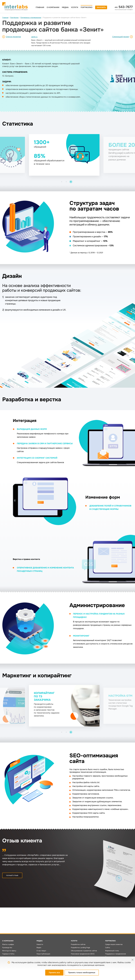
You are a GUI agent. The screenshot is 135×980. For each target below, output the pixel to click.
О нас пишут (41, 951)
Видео (39, 948)
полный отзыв (12, 875)
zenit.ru (34, 37)
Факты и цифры (8, 944)
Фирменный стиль (112, 951)
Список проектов (13, 37)
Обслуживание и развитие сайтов (84, 951)
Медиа (65, 7)
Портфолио (87, 7)
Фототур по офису (9, 951)
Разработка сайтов (78, 944)
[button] (62, 182)
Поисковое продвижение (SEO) (83, 954)
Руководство (7, 948)
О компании (53, 7)
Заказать (101, 7)
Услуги (75, 7)
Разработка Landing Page (80, 948)
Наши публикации (43, 954)
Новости (40, 944)
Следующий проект (121, 37)
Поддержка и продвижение (31, 18)
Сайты (108, 948)
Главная (40, 7)
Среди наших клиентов (114, 944)
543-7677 (124, 7)
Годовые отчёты (8, 954)
